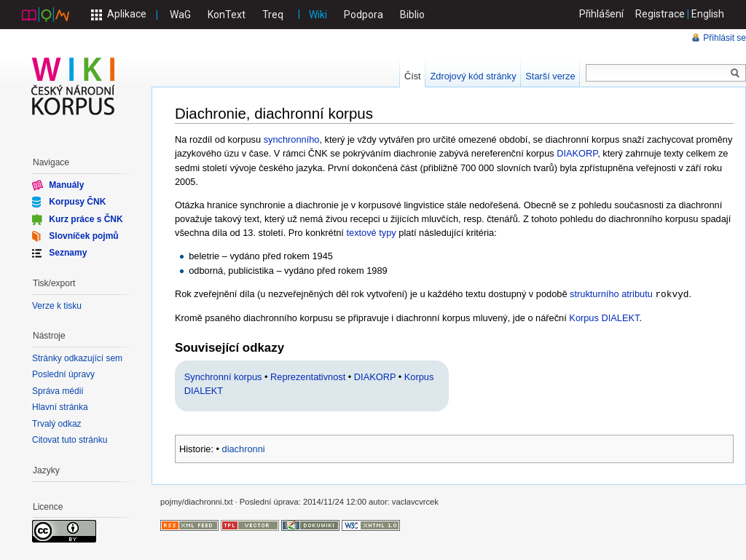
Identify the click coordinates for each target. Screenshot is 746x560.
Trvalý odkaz (57, 424)
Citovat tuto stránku (70, 440)
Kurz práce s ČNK (86, 218)
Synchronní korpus (223, 376)
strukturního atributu (611, 294)
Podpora (364, 15)
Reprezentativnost (308, 376)
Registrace (660, 14)
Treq (273, 15)
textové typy (371, 233)
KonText (227, 15)
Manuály (66, 185)
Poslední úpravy (63, 374)
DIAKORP (577, 153)
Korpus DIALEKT (604, 317)
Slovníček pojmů (83, 236)
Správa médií (58, 391)
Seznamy (68, 253)
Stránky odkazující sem (77, 358)
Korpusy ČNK (77, 202)
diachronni (244, 448)
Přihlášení (602, 14)
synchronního (292, 139)
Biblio (412, 15)
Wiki (318, 15)
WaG (180, 15)
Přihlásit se (725, 38)
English (708, 14)
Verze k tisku (57, 306)
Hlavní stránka (60, 407)
